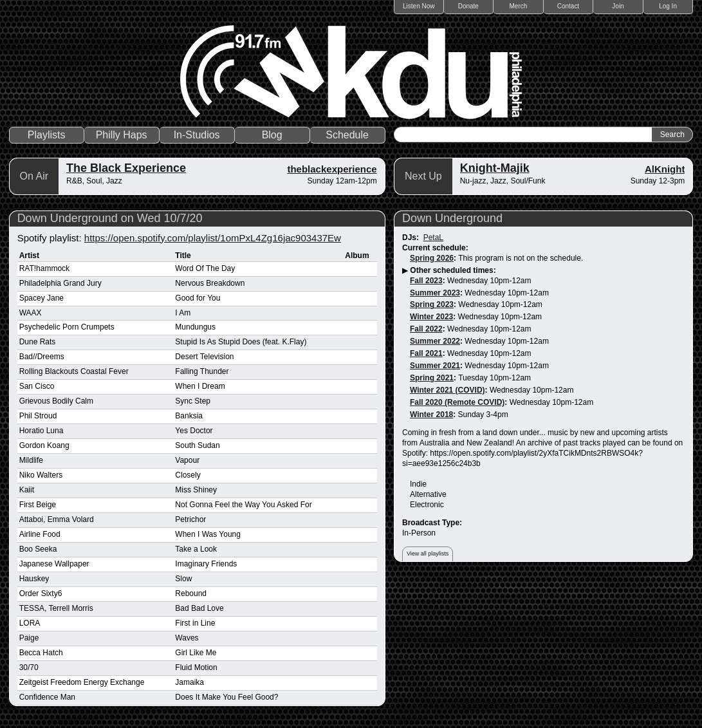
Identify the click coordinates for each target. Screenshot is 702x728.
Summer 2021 (435, 366)
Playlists (47, 135)
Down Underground (452, 218)
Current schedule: (435, 248)
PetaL (433, 238)
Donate (468, 6)
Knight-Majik (495, 168)
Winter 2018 (431, 415)
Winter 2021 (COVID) (448, 390)
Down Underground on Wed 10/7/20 (110, 218)
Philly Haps (122, 135)
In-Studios (197, 135)
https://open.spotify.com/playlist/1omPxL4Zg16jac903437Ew (213, 238)
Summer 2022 (435, 341)
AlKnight (665, 169)
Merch (519, 6)
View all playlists (428, 554)
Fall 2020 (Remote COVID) (457, 402)
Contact (568, 6)
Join (618, 6)
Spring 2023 (432, 304)
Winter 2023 (431, 317)
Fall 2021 (426, 353)
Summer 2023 (435, 293)
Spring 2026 (432, 258)
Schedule (347, 135)
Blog (272, 135)
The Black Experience (126, 168)
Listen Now (419, 6)
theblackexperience (332, 169)
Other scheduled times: (453, 270)
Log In (668, 6)
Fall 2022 (426, 329)
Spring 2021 (432, 378)
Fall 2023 (426, 281)
